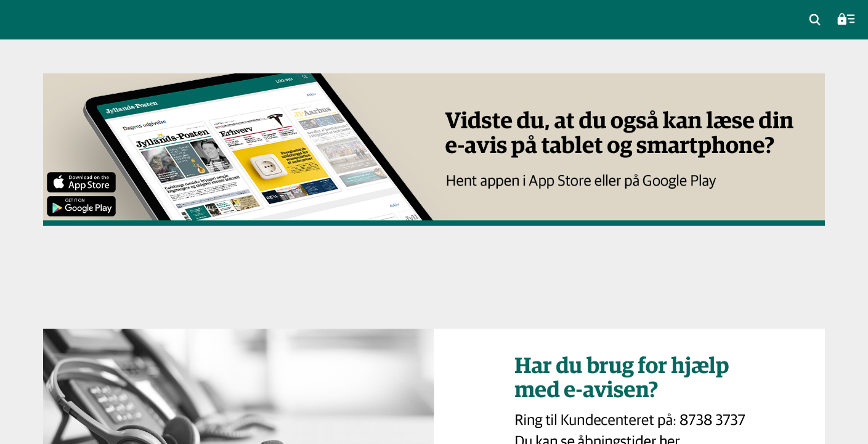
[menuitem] (815, 20)
